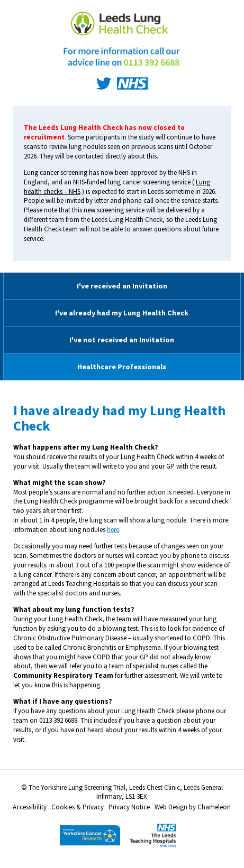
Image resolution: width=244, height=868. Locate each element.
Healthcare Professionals (122, 367)
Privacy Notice (129, 807)
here (113, 530)
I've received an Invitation (122, 286)
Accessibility (30, 807)
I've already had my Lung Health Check (122, 313)
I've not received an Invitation (122, 340)
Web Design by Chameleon (193, 807)
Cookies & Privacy (78, 807)
